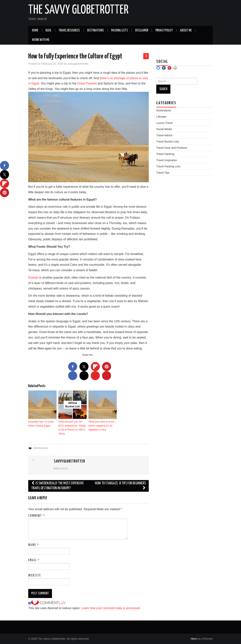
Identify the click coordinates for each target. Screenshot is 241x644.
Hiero (194, 639)
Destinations (96, 31)
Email (34, 560)
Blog (48, 31)
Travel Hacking (165, 154)
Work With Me (41, 40)
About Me (186, 31)
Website (35, 575)
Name (34, 545)
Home (35, 31)
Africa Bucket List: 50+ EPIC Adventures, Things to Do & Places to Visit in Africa (72, 427)
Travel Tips (163, 173)
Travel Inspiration (167, 160)
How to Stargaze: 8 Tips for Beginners (120, 486)
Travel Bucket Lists (168, 142)
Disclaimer (142, 31)
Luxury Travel (164, 123)
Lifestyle (161, 117)
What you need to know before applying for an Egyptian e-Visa (101, 425)
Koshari (33, 278)
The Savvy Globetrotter (78, 10)
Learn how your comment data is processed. (111, 608)
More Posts (61, 469)
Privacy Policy (164, 31)
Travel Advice (164, 135)
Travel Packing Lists (168, 166)
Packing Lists (120, 31)
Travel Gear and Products (172, 148)
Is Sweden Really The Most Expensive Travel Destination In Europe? (57, 486)
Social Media (164, 129)
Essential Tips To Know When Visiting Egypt (41, 423)
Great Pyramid (87, 83)
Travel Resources (69, 31)
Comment (37, 516)
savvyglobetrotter (78, 64)
